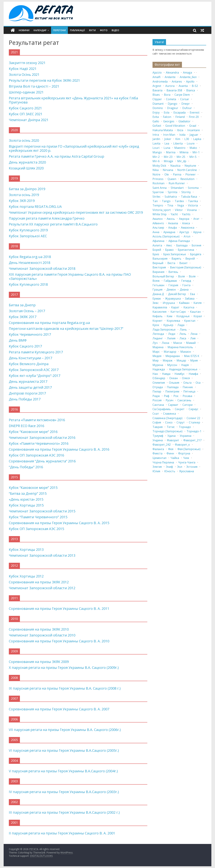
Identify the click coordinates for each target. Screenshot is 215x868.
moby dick (159, 166)
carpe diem (182, 95)
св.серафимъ (162, 409)
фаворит (173, 440)
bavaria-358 (174, 90)
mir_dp (182, 161)
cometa (171, 99)
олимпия (159, 383)
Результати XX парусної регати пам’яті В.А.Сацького (53, 224)
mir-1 (196, 152)
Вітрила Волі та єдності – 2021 (34, 86)
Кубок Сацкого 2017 (25, 346)
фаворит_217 (192, 440)
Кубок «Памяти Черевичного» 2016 (39, 443)
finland (180, 117)
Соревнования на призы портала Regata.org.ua (49, 323)
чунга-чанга (187, 462)
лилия (171, 338)
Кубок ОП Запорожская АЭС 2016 (36, 455)
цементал (159, 458)
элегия (157, 467)
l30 (187, 139)
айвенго (158, 223)
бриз (156, 254)
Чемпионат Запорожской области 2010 (42, 635)
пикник (188, 387)
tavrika (193, 201)
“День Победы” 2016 (26, 467)
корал (198, 316)
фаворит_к (182, 445)
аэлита (157, 245)
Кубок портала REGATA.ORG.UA (35, 207)
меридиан (173, 356)
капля (198, 303)
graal (193, 126)
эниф (169, 467)
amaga (187, 73)
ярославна (187, 471)
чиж (186, 458)
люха (165, 343)
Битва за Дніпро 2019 (27, 189)
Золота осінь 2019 (24, 195)
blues (156, 95)
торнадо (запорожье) (167, 431)
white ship (160, 214)
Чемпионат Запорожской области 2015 (42, 511)
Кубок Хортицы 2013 (26, 550)
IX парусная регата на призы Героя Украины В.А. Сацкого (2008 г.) (65, 688)
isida (182, 135)
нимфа (193, 374)
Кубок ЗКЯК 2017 (23, 317)
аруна (197, 232)
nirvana (168, 170)
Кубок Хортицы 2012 (26, 576)
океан (174, 378)
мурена (158, 365)
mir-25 (181, 157)
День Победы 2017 (25, 399)
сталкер (194, 422)
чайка (175, 458)
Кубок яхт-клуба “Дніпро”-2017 (35, 376)
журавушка (173, 299)
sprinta (173, 192)
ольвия (174, 383)
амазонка (188, 228)
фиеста (157, 453)
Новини (24, 30)
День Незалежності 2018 (30, 263)
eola (167, 112)
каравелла (160, 307)
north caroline (187, 170)
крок (156, 325)
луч (155, 343)
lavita (156, 143)
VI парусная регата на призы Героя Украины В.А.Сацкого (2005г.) (64, 750)
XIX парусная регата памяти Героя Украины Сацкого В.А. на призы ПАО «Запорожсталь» (70, 276)
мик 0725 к (192, 356)
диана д (158, 294)
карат (175, 307)
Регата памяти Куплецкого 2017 (36, 352)
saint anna (160, 188)
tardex (179, 201)
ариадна (169, 232)
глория (173, 285)
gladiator (184, 121)
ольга (187, 383)
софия (157, 422)
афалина (158, 241)
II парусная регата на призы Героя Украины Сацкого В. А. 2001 (62, 833)
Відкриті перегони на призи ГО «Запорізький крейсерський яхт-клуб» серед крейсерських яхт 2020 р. (74, 148)
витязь (173, 272)
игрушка (169, 303)
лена (194, 334)
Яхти (92, 30)
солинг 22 (193, 418)
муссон (172, 365)
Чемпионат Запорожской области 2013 (42, 555)
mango (157, 152)
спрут (181, 422)
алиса (186, 223)
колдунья (183, 316)
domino (158, 108)
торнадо (185, 427)
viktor (179, 210)
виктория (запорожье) (186, 267)
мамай (191, 343)
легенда (158, 334)
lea (167, 143)
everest (195, 112)
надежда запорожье (183, 369)
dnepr (186, 104)
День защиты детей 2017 (30, 387)
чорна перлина (163, 462)
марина (158, 347)
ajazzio (157, 73)
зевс (156, 303)
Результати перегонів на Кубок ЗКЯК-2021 (44, 80)
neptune (190, 166)
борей (157, 250)
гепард (186, 281)
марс (156, 352)
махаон (186, 352)
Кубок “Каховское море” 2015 (33, 488)
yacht (174, 214)
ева (192, 294)
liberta (178, 143)
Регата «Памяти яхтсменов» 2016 (37, 420)
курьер (168, 325)
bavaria (157, 90)
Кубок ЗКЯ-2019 (22, 201)
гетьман (158, 285)
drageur (173, 108)
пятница (189, 391)
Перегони (59, 30)
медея (157, 356)
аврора (184, 219)
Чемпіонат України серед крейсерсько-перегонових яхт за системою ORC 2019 (76, 212)
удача (171, 436)
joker (168, 139)
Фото (104, 30)
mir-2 (156, 157)
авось (171, 219)
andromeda (160, 82)
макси (178, 343)
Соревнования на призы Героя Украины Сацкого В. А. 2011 (59, 609)
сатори (187, 405)
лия (193, 338)
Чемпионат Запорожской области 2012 (42, 588)
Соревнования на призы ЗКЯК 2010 (39, 629)
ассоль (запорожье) (166, 236)
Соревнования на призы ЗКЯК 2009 (39, 662)
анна (156, 232)
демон (171, 290)
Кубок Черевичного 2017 (30, 334)
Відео (115, 30)
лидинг (158, 338)
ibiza (180, 130)
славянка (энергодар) (167, 418)
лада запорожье (164, 329)
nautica (175, 166)
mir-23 (168, 157)
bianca (191, 90)
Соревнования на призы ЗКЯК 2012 (39, 582)
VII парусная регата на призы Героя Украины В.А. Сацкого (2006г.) (65, 730)
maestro (180, 148)
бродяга (196, 254)
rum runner (177, 183)
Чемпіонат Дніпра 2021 (29, 120)
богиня (196, 245)
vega (181, 205)
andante (170, 77)
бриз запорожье (175, 254)
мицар (181, 360)
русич (169, 400)
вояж (156, 281)
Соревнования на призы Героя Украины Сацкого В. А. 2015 (59, 523)
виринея (158, 272)
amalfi (156, 77)
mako (193, 148)
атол (187, 236)
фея (171, 449)
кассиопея (159, 312)
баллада (182, 245)
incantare (194, 130)
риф (167, 396)
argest (157, 86)
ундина (158, 440)
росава (187, 396)
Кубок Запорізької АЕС (28, 236)
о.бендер (159, 378)
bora (167, 95)
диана (184, 290)
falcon (167, 117)
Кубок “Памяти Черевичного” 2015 (38, 517)
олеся (186, 378)
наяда (166, 374)
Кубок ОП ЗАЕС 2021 (26, 114)
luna (167, 148)
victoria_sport (162, 210)
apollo (190, 82)
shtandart (177, 188)
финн (170, 453)
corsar (185, 99)
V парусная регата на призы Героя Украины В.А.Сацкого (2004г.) (63, 771)
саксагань (184, 400)
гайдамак (170, 281)
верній (190, 259)
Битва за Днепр (22, 305)
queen (172, 179)
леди (172, 334)
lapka (197, 139)
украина (185, 436)
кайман (184, 303)
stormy (186, 192)
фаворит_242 (162, 445)
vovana (192, 210)
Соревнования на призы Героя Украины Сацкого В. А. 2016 (59, 449)
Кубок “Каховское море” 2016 (33, 432)
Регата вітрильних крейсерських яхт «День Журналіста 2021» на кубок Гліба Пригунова (73, 100)
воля (181, 276)
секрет (180, 409)
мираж (168, 360)
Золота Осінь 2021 (24, 74)
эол (180, 467)
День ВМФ (18, 340)
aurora (170, 86)
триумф (158, 436)
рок (176, 396)
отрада (158, 387)
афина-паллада (179, 241)
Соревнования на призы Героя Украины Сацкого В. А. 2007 (59, 709)
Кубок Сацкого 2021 (25, 108)
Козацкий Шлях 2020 (26, 168)
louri (156, 148)
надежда (159, 369)
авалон (158, 219)
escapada (180, 112)
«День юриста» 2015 (26, 499)
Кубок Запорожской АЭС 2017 (34, 370)
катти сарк (178, 312)
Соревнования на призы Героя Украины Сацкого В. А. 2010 (59, 641)
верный (158, 263)
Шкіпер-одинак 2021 (26, 92)
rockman (158, 183)
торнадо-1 (194, 431)
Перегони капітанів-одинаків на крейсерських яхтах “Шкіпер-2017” (66, 329)
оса (198, 383)
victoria (193, 205)
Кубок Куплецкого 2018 (28, 284)
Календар (40, 30)
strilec (156, 197)
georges (169, 121)
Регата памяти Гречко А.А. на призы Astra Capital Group (57, 156)
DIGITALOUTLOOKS (41, 856)
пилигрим (172, 391)
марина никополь (180, 347)
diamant (158, 104)
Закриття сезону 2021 (27, 63)
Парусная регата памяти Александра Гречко (47, 218)
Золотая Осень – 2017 (27, 311)
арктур (184, 232)
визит (183, 263)
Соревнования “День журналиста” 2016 (42, 461)
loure (191, 143)
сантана (158, 405)
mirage (168, 161)
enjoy (156, 112)
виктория (159, 267)
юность (170, 471)
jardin (156, 139)
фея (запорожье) (189, 449)
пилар (157, 391)
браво (169, 250)
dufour (187, 108)
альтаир (158, 228)
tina (170, 205)
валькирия (160, 259)
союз (169, 422)
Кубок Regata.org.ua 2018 (30, 257)
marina (171, 152)
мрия (194, 360)
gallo (156, 121)
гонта (186, 285)
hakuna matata (163, 130)
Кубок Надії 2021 (23, 69)
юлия (156, 471)
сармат (173, 405)
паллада (173, 387)
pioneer (191, 174)
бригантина (186, 250)
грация (157, 290)
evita (156, 117)
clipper (157, 99)
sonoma (193, 188)
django (173, 104)
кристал (190, 321)
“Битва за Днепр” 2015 (28, 493)
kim (178, 139)
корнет (158, 321)
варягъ (176, 259)
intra (156, 135)
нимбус (180, 374)
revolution (187, 179)
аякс (169, 245)
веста (171, 263)
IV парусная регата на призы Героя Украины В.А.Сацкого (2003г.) (64, 792)
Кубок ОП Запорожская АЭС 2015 (36, 529)
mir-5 (193, 157)
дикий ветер (177, 294)
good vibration (175, 126)
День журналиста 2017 (28, 381)
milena (184, 152)
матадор (170, 352)
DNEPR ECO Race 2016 (26, 426)
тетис (171, 427)
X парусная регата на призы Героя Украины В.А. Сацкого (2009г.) (64, 668)
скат (156, 414)
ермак (157, 299)
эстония (192, 467)
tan (155, 201)
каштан (195, 312)
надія (185, 365)
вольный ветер (163, 276)
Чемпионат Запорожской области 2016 (42, 438)
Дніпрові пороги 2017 (27, 393)
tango (166, 201)
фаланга (158, 449)
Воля (192, 276)
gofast (157, 126)
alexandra (172, 73)
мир (156, 360)
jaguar (194, 135)
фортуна (184, 453)
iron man (169, 135)
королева (173, 321)
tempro (158, 205)
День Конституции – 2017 (30, 358)
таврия (158, 427)
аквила (173, 223)
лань (183, 329)
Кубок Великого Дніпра (29, 364)
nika (156, 170)
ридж (156, 396)
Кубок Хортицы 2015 (26, 505)
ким (169, 316)
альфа (173, 228)
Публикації (77, 30)
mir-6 (156, 161)
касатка (189, 307)
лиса (183, 338)
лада (181, 325)
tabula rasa (189, 197)
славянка (169, 414)
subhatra (171, 197)
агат (196, 219)
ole (167, 174)
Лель (183, 334)
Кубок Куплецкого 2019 (28, 230)
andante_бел (188, 77)
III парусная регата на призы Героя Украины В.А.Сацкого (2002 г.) (64, 812)
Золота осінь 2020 (24, 140)
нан (155, 374)
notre (156, 174)
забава (190, 299)
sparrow (158, 192)
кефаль (158, 316)
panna (177, 174)
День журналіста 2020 (27, 162)
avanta (183, 86)
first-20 (194, 117)
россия (157, 400)
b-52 (195, 86)
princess (158, 179)
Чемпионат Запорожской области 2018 (42, 268)
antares (177, 82)
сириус (193, 409)
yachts (186, 214)
